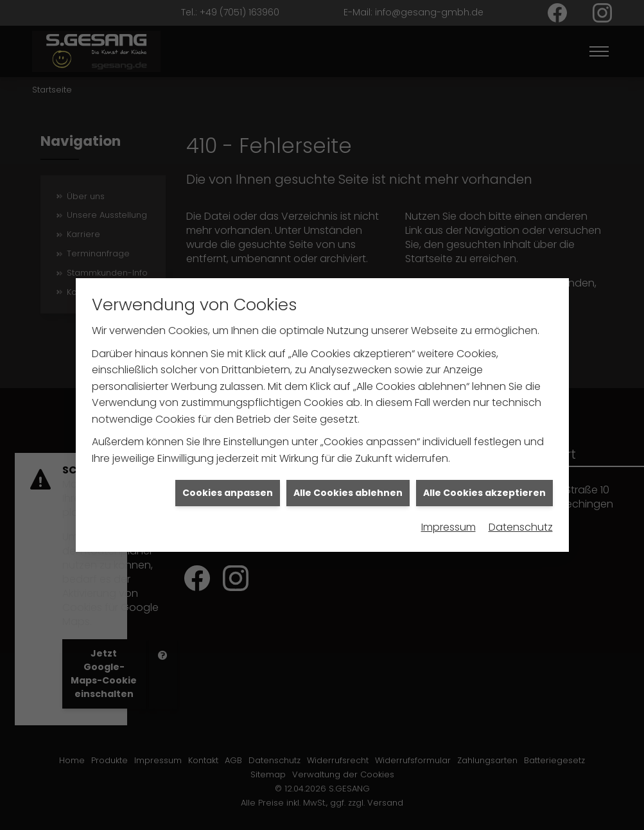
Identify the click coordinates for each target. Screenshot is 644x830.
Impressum (448, 504)
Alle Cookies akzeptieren (484, 470)
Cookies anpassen (228, 470)
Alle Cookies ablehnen (348, 470)
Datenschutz (521, 504)
